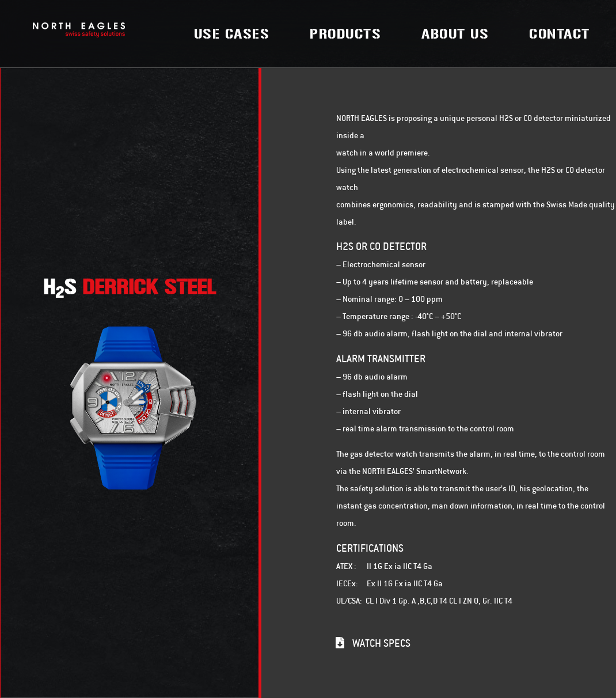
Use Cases (232, 34)
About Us (455, 34)
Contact (560, 34)
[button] (373, 643)
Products (345, 34)
